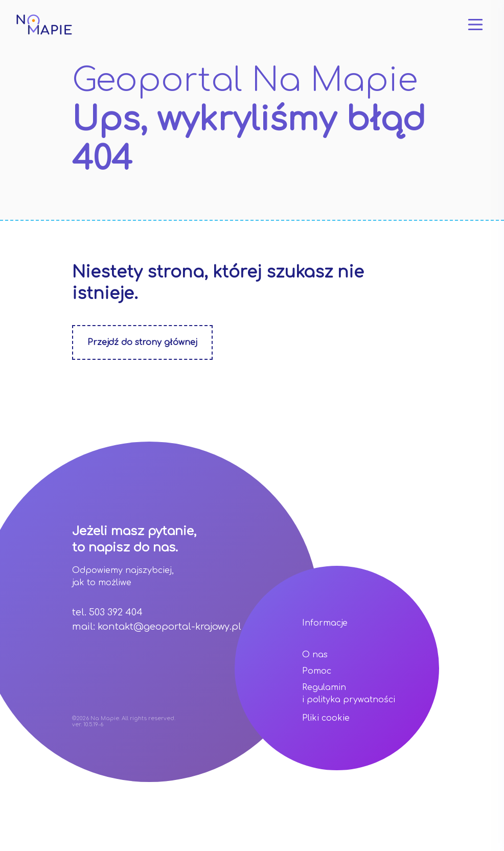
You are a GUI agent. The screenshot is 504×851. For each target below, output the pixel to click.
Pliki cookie (326, 718)
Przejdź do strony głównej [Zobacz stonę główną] (142, 342)
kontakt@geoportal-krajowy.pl (169, 627)
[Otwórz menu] (475, 25)
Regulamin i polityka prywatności (349, 694)
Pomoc (317, 671)
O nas (315, 655)
